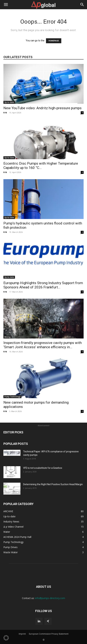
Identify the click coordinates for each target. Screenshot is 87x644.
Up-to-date (9, 102)
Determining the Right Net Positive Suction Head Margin (53, 484)
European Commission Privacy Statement (49, 634)
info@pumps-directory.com (50, 598)
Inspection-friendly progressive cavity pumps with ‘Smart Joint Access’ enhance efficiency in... (43, 345)
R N (5, 113)
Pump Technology (12, 397)
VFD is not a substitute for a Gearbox (43, 468)
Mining (7, 337)
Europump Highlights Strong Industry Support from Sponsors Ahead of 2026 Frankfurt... (43, 285)
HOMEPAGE (54, 41)
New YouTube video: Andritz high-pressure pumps (42, 108)
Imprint (22, 634)
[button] (6, 5)
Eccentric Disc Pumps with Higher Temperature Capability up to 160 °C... (41, 166)
